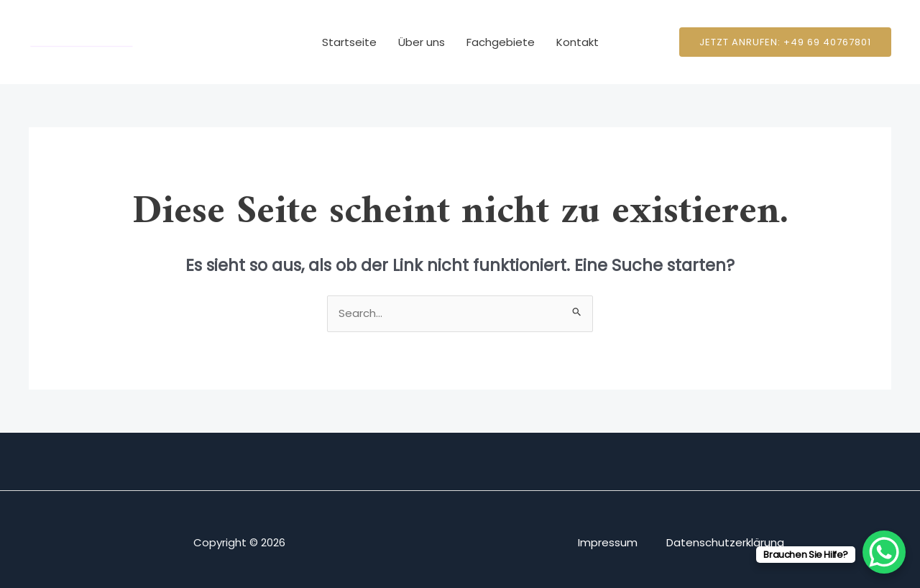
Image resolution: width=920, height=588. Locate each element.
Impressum (608, 542)
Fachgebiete (501, 42)
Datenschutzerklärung (725, 542)
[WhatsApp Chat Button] (884, 552)
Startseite (349, 42)
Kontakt (578, 42)
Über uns (422, 42)
